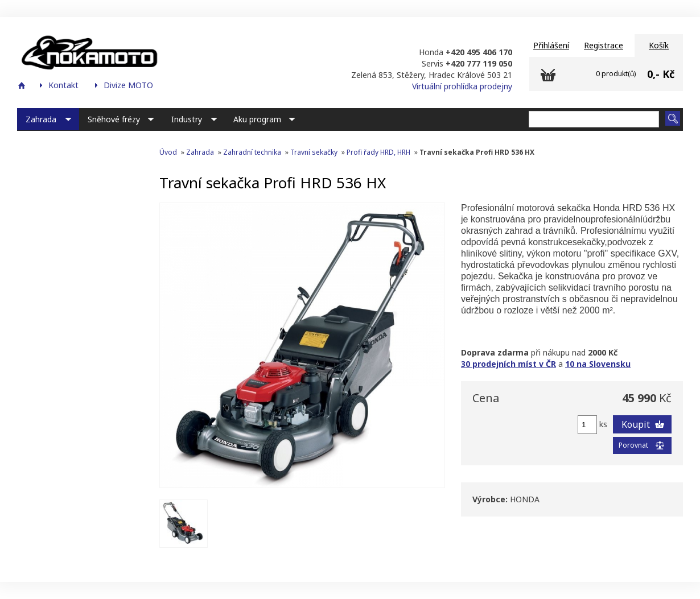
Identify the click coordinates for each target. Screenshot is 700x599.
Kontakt (63, 85)
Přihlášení (551, 45)
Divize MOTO (128, 85)
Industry (187, 119)
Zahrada (41, 119)
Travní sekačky (314, 152)
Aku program (257, 119)
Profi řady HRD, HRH (378, 152)
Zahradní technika (252, 152)
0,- (653, 74)
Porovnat (633, 445)
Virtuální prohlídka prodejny (462, 86)
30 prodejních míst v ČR (508, 364)
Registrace (604, 45)
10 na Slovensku (598, 364)
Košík (659, 45)
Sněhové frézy (114, 119)
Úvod (168, 152)
